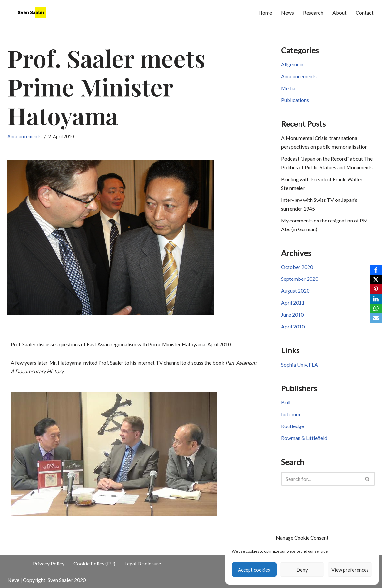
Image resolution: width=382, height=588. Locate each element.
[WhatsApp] (376, 309)
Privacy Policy (49, 564)
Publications (295, 100)
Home (265, 12)
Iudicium (291, 416)
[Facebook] (376, 270)
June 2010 (292, 316)
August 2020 (295, 292)
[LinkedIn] (376, 299)
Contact (365, 12)
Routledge (293, 428)
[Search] (321, 481)
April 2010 (293, 328)
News (288, 12)
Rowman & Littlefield (304, 440)
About (339, 12)
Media (288, 88)
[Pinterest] (376, 289)
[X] (376, 279)
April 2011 (293, 304)
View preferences (350, 570)
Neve (13, 580)
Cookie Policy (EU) (94, 564)
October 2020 (297, 268)
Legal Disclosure (143, 564)
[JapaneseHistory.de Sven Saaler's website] (33, 12)
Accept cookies (254, 570)
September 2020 (300, 280)
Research (313, 12)
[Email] (376, 318)
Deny (302, 570)
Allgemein (292, 65)
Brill (286, 404)
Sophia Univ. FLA (299, 366)
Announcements (24, 137)
